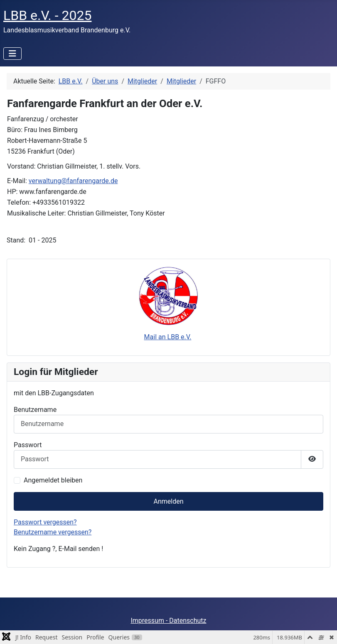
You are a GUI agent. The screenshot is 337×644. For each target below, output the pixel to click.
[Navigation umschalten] (12, 54)
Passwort (28, 445)
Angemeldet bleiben (53, 480)
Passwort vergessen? (45, 522)
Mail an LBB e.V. (168, 337)
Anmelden (168, 501)
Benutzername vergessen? (53, 532)
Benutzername (35, 410)
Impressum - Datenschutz (168, 621)
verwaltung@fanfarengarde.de (73, 181)
